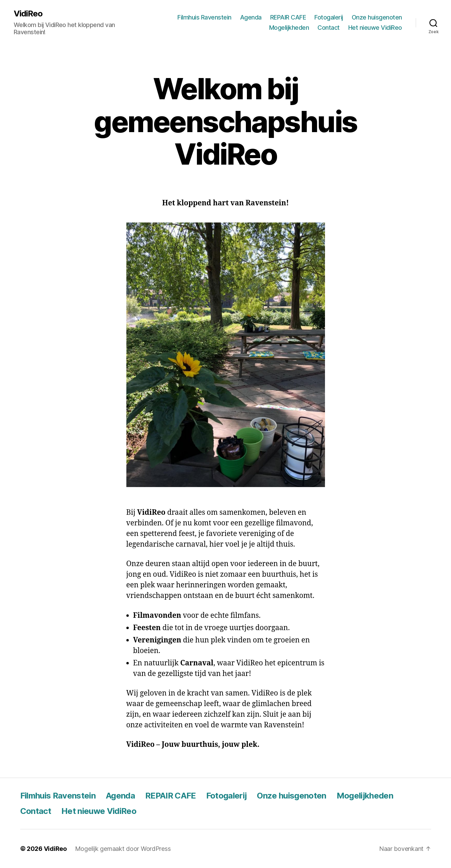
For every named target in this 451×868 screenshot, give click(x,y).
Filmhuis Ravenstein (204, 17)
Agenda (251, 17)
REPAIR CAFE (288, 17)
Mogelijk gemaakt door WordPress (123, 849)
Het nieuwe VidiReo (375, 28)
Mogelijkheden (289, 28)
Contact (329, 28)
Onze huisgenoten (377, 17)
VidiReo (28, 14)
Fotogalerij (329, 17)
